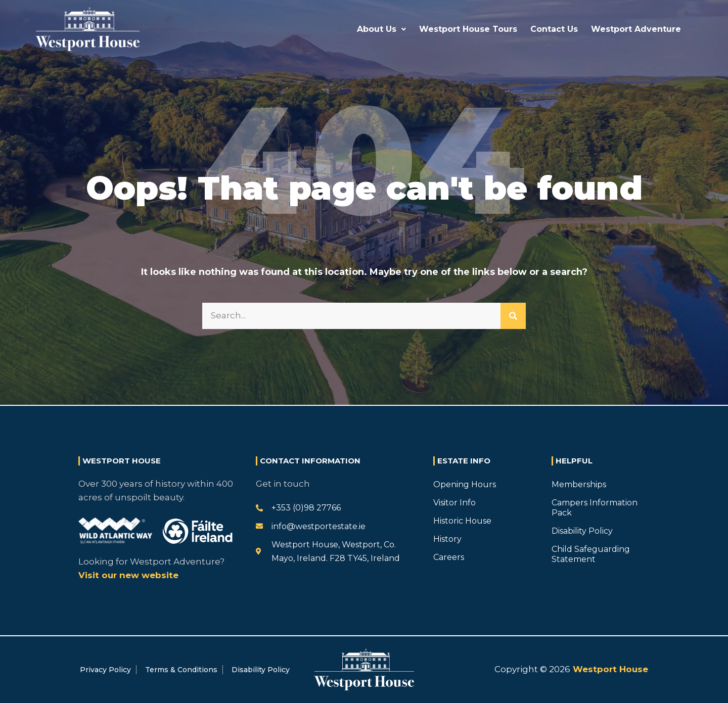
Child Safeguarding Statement (591, 554)
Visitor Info (454, 503)
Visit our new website (128, 575)
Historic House (462, 521)
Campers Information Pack (595, 508)
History (447, 539)
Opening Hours (465, 484)
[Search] (513, 316)
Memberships (579, 484)
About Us (381, 29)
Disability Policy (582, 531)
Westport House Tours (468, 29)
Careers (449, 557)
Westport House (609, 669)
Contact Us (554, 29)
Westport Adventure (636, 29)
